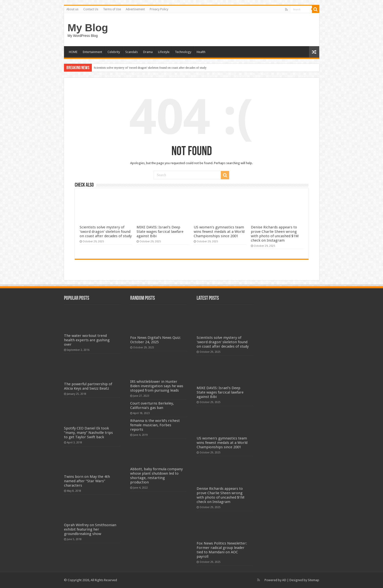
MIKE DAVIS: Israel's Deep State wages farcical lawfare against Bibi (160, 232)
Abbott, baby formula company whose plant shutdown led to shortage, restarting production (156, 476)
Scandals (132, 52)
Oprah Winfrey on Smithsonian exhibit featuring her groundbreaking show (90, 529)
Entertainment (92, 52)
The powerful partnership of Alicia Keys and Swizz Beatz (88, 386)
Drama (148, 52)
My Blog (88, 28)
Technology (183, 52)
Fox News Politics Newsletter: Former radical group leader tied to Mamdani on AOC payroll (222, 550)
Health (201, 52)
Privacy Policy (159, 9)
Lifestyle (164, 52)
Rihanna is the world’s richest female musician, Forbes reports (155, 425)
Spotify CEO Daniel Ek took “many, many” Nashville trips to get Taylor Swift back (88, 433)
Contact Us (91, 9)
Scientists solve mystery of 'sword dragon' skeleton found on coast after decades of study (150, 68)
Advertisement (135, 9)
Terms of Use (112, 9)
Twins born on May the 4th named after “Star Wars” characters (87, 481)
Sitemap (314, 580)
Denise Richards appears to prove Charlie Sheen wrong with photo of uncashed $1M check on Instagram (275, 234)
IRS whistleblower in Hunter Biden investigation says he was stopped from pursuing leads (157, 386)
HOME (73, 52)
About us (72, 9)
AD (284, 580)
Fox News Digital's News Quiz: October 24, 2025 (155, 340)
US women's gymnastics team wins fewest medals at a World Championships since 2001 (219, 232)
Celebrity (114, 52)
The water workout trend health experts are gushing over (87, 340)
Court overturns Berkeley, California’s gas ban (152, 406)
